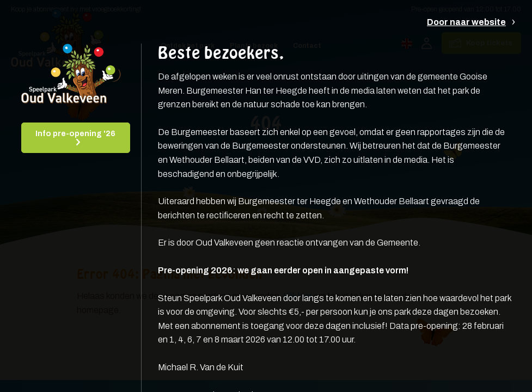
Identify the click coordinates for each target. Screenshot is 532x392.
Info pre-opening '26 (75, 134)
